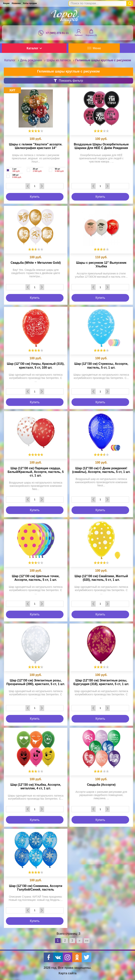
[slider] (36, 131)
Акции (6, 3)
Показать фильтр (68, 81)
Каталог (34, 48)
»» (87, 941)
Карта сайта (67, 973)
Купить (35, 197)
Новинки (16, 3)
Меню (94, 48)
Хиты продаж (30, 3)
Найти (130, 3)
